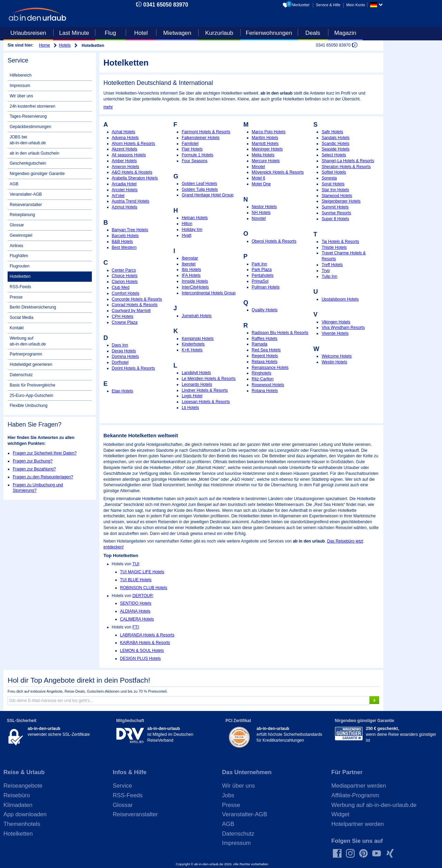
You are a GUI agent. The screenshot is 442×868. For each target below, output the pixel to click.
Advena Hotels (125, 138)
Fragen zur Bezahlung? (34, 469)
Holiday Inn (192, 230)
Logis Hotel (192, 396)
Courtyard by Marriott (131, 311)
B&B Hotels (122, 242)
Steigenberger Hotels (341, 201)
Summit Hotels (335, 207)
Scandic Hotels (335, 144)
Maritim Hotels (265, 138)
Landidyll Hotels (196, 373)
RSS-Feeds (20, 287)
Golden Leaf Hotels (199, 184)
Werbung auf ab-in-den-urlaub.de (28, 341)
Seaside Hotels (335, 149)
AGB (14, 184)
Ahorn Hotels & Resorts (133, 144)
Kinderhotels (193, 344)
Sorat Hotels (333, 184)
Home (45, 45)
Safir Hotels (332, 132)
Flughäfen (19, 256)
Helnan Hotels (195, 218)
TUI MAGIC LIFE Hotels (142, 572)
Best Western (124, 247)
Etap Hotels (123, 391)
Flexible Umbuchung (28, 406)
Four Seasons (195, 161)
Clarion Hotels (125, 282)
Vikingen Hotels (336, 322)
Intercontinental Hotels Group (209, 293)
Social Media (22, 318)
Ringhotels (262, 373)
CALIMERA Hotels (137, 619)
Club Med (121, 287)
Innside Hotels (195, 281)
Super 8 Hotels (335, 219)
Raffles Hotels (265, 339)
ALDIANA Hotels (135, 611)
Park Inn (260, 264)
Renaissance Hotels (270, 368)
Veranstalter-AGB (26, 194)
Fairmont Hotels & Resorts (206, 132)
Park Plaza (262, 270)
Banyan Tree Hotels (130, 230)
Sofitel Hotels (334, 172)
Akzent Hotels (125, 149)
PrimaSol (260, 281)
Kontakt (17, 328)
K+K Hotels (192, 350)
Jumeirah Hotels (197, 316)
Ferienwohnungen (269, 33)
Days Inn (120, 345)
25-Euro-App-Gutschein (31, 396)
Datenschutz (21, 375)
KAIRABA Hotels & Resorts (145, 643)
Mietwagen (177, 33)
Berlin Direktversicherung (33, 307)
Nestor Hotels (264, 207)
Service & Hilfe (328, 5)
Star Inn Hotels (335, 190)
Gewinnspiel (21, 235)
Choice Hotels (125, 276)
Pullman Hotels (266, 287)
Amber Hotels (124, 161)
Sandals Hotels (335, 138)
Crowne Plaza (125, 322)
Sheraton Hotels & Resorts (346, 167)
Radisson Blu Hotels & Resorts (280, 333)
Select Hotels (334, 155)
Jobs (228, 795)
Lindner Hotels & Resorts (205, 390)
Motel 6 (258, 178)
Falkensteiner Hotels (200, 138)
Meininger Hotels (267, 149)
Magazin (345, 33)
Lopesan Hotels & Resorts (206, 402)
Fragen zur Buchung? (33, 461)
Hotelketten (20, 276)
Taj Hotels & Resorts (340, 242)
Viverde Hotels (335, 333)
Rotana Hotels (265, 391)
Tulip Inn (329, 276)
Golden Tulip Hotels (200, 189)
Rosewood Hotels (268, 385)
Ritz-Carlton (263, 379)
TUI (136, 564)
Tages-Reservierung (28, 116)
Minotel (258, 167)
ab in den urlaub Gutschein (34, 153)
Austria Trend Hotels (131, 201)
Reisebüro (17, 795)
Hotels (65, 45)
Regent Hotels (265, 356)
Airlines (16, 246)
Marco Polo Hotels (269, 132)
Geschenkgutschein (28, 163)
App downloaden (25, 814)
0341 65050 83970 (166, 5)
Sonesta (329, 178)
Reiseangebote (23, 786)
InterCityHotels (195, 287)
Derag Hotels (124, 351)
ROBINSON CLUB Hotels (144, 588)
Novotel (259, 218)
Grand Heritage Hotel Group (208, 195)
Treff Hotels (332, 265)
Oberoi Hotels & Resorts (274, 241)
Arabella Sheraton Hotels (135, 178)
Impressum (20, 86)
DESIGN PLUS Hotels (141, 659)
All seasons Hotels (129, 155)
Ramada (260, 344)
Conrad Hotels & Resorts (135, 305)
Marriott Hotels (265, 144)
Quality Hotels (265, 310)
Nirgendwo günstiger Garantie (37, 174)
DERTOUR (143, 596)
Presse (16, 297)
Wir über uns (21, 96)
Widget (340, 814)
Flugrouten (20, 266)
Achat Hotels (124, 132)
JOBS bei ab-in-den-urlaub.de (28, 140)
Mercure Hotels (266, 161)
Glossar (17, 225)
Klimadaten (18, 805)
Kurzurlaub (219, 33)
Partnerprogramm (26, 354)
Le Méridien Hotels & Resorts (209, 379)
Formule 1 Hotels (197, 155)
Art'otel (118, 196)
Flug (110, 33)
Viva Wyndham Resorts (343, 328)
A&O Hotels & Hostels (132, 172)
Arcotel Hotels (125, 190)
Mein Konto (356, 5)
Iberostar (190, 258)
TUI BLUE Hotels (136, 580)
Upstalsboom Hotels (340, 299)
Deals (313, 33)
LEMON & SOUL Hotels (142, 651)
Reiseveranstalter (26, 205)
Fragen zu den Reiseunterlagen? (43, 477)
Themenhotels (22, 824)
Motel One (261, 184)
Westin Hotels (334, 362)
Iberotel (189, 264)
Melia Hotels (263, 155)
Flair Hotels (192, 149)
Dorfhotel (120, 362)
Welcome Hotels (337, 356)
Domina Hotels (126, 357)
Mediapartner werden (359, 786)
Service (123, 786)
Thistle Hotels (334, 247)
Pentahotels (263, 275)
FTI (136, 627)
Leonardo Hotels (197, 384)
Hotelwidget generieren (31, 364)
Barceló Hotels (125, 236)
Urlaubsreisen (28, 33)
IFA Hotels (191, 275)
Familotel (190, 144)
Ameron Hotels (126, 167)
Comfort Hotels (126, 293)
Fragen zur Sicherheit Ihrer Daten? (45, 453)
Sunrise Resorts (336, 213)
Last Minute (74, 33)
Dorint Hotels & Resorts (133, 368)
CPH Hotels (123, 316)
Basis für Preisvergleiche (32, 385)
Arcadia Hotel (124, 184)
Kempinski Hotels (198, 339)
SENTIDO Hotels (136, 603)
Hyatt (186, 235)
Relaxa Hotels (265, 362)
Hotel (141, 33)
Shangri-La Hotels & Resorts (348, 161)
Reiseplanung (22, 215)
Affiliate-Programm (355, 795)
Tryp (326, 271)
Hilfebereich (21, 75)
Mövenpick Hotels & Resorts (278, 172)
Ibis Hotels (191, 270)
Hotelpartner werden (358, 824)
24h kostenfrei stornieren (32, 106)
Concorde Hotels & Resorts (137, 299)
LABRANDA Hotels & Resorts (147, 635)
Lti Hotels (190, 408)
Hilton (187, 224)
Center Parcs (124, 270)
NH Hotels (261, 213)
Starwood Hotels (337, 196)
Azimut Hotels (125, 207)
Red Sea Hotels (266, 350)
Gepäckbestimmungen (30, 127)
